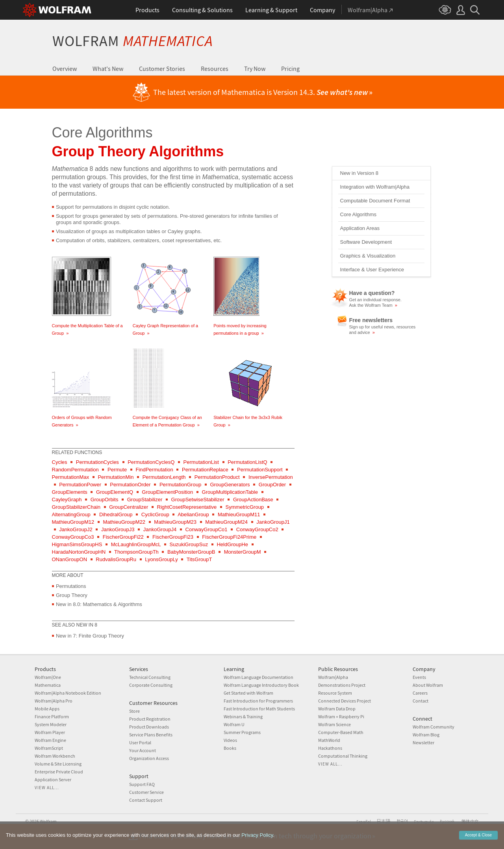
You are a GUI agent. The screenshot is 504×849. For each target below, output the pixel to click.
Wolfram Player (50, 732)
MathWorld (329, 740)
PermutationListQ (247, 462)
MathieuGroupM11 (239, 514)
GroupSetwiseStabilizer (198, 500)
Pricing (290, 69)
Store (134, 711)
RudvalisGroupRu (116, 559)
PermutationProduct (217, 477)
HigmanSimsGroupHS (77, 544)
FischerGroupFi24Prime (229, 537)
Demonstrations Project (342, 685)
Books (230, 748)
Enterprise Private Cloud (59, 772)
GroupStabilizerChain (76, 507)
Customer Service (146, 792)
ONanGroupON (70, 559)
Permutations (71, 586)
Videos (230, 740)
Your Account (143, 750)
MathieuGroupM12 (73, 522)
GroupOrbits (105, 500)
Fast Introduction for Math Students (259, 709)
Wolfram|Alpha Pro (54, 701)
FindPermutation (154, 470)
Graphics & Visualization (368, 256)
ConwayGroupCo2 (257, 529)
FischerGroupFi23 (173, 537)
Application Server (53, 779)
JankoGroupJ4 (160, 529)
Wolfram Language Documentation (258, 677)
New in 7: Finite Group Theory (90, 636)
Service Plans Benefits (151, 735)
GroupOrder (272, 485)
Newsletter (423, 742)
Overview (65, 69)
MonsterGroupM (243, 552)
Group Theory (72, 595)
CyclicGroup (155, 514)
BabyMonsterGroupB (191, 552)
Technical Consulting (150, 677)
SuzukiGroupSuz (189, 544)
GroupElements (70, 492)
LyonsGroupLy (161, 559)
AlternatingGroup (71, 514)
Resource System (335, 693)
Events (419, 677)
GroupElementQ (115, 492)
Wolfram (132, 41)
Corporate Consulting (151, 685)
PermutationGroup (180, 485)
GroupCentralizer (129, 507)
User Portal (140, 742)
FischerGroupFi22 (123, 537)
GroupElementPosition (167, 492)
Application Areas (360, 228)
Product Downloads (149, 727)
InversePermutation (271, 477)
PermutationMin (116, 477)
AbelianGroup (193, 514)
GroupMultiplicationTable (230, 492)
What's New (108, 69)
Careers (420, 693)
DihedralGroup (116, 514)
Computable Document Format (375, 201)
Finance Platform (52, 716)
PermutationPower (80, 485)
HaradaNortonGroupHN (79, 552)
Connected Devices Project (345, 701)
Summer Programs (242, 732)
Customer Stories (162, 69)
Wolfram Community (434, 727)
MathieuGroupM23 (175, 522)
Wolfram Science (334, 724)
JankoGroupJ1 (273, 522)
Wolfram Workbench (55, 756)
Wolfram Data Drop (337, 709)
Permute (117, 470)
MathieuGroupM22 (124, 522)
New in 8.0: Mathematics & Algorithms (99, 604)
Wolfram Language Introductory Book (261, 685)
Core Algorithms (358, 214)
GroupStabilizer (145, 500)
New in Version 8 (359, 173)
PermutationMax (71, 477)
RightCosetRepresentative (187, 507)
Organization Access (149, 758)
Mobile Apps (47, 709)
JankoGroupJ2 (76, 529)
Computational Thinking (343, 756)
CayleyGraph (67, 500)
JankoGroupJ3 (118, 529)
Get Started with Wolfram (248, 693)
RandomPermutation (75, 470)
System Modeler (51, 724)
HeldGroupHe (232, 544)
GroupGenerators (230, 485)
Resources (215, 69)
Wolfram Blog (426, 735)
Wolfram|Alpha (333, 677)
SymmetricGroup (245, 507)
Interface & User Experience (372, 270)
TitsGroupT (199, 559)
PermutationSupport (260, 470)
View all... (47, 788)
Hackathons (330, 748)
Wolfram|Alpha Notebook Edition (68, 693)
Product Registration (150, 719)
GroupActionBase (253, 500)
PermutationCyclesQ (151, 462)
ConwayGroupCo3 (73, 537)
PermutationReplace (205, 470)
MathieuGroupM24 (226, 522)
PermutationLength (164, 477)
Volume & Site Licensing (58, 764)
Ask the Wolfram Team (373, 305)
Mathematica (48, 685)
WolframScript (49, 748)
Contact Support (146, 800)
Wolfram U (234, 724)
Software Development (366, 242)
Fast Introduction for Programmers (258, 701)
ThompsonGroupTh (136, 552)
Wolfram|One (48, 677)
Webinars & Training (243, 716)
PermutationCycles (97, 462)
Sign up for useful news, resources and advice (383, 330)
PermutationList (201, 462)
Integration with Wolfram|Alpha (375, 187)
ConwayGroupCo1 (207, 529)
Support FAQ (142, 784)
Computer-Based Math (341, 732)
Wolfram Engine (50, 740)
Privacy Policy (257, 845)
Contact (421, 701)
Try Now (255, 69)
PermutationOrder (130, 485)
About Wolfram (428, 685)
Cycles (60, 462)
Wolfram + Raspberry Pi (341, 716)
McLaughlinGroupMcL (136, 544)
